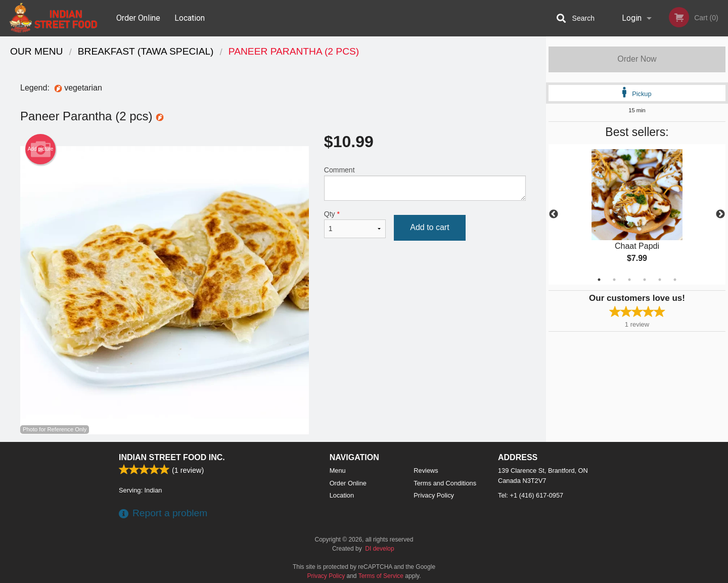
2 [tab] (614, 280)
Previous (554, 214)
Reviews (426, 470)
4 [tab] (645, 280)
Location (190, 18)
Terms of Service (381, 576)
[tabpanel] (637, 214)
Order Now (637, 59)
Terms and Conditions (445, 483)
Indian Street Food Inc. (172, 457)
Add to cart (429, 227)
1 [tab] (599, 280)
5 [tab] (660, 280)
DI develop (379, 549)
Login (632, 18)
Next (720, 214)
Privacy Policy (434, 495)
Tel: (531, 495)
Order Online (138, 18)
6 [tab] (675, 280)
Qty (355, 224)
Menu (338, 470)
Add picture (41, 149)
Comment (425, 183)
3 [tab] (629, 280)
